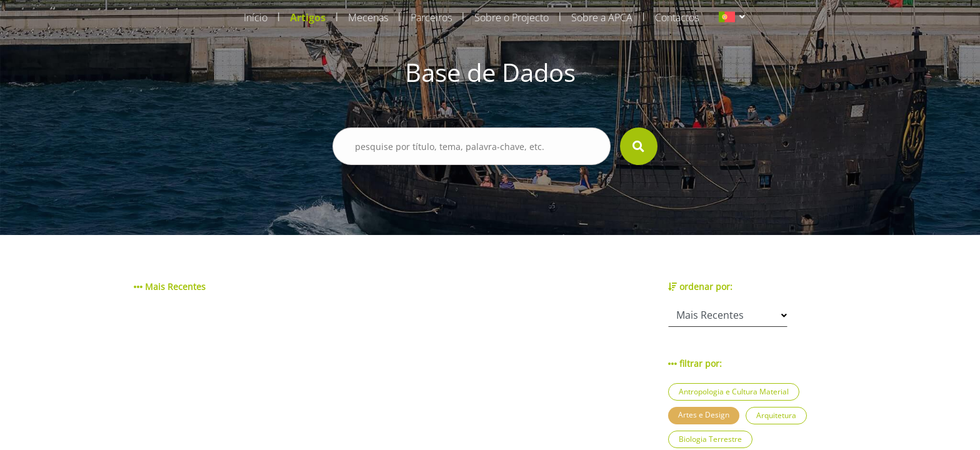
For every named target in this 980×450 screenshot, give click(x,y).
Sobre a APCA (602, 17)
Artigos (308, 17)
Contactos (677, 17)
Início (256, 17)
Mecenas (368, 17)
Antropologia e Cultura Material (734, 392)
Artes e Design (704, 415)
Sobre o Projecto (512, 17)
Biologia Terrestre (710, 439)
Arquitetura (776, 415)
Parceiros (431, 17)
